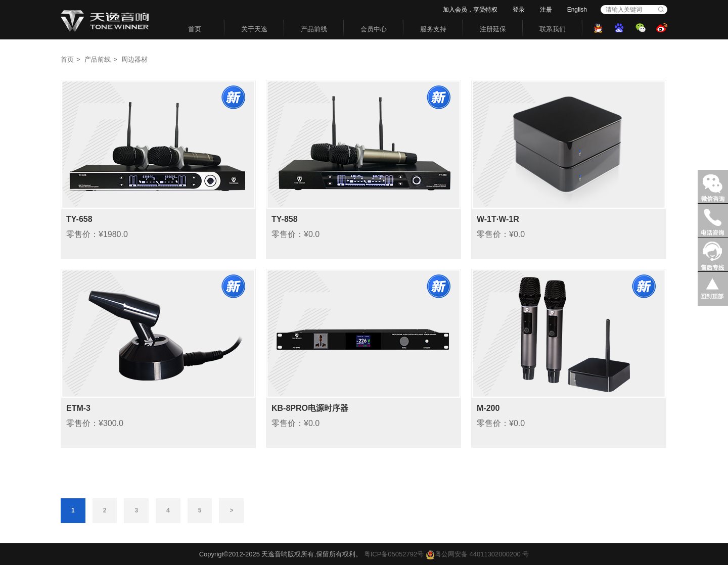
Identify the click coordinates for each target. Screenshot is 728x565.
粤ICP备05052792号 (394, 554)
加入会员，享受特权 (470, 10)
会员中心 (374, 29)
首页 (195, 29)
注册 (546, 10)
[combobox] (628, 10)
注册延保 (493, 29)
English (577, 10)
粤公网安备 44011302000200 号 (477, 554)
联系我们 (553, 29)
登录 (519, 10)
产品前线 (314, 29)
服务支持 (433, 29)
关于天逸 (254, 29)
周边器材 (134, 59)
